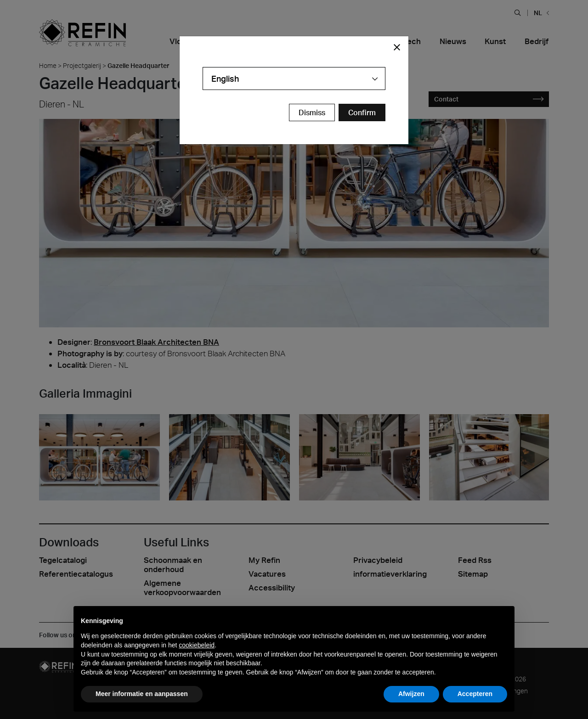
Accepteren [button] (475, 694)
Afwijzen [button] (411, 694)
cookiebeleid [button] (197, 645)
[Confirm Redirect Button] (362, 112)
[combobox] (294, 79)
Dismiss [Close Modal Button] (312, 112)
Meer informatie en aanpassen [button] (142, 694)
